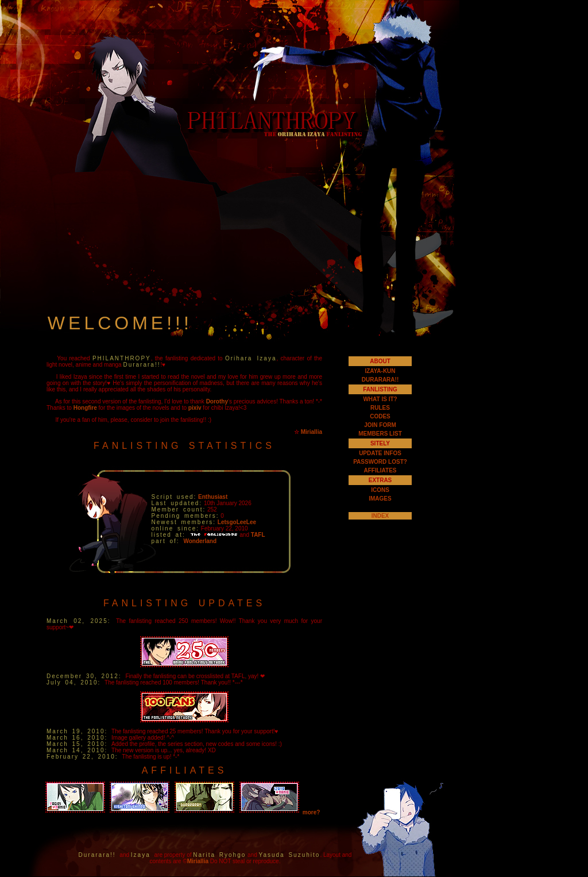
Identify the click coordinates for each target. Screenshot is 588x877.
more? (312, 812)
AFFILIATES (380, 470)
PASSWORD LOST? (380, 462)
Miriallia (312, 432)
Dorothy (217, 401)
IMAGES (380, 499)
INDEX (380, 516)
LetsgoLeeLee (237, 522)
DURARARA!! (380, 380)
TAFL (258, 535)
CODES (380, 416)
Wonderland (200, 541)
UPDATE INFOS (380, 453)
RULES (380, 408)
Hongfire (85, 408)
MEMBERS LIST (380, 434)
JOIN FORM (380, 425)
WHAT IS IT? (380, 399)
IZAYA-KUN (380, 371)
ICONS (380, 490)
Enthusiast (213, 497)
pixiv (195, 408)
